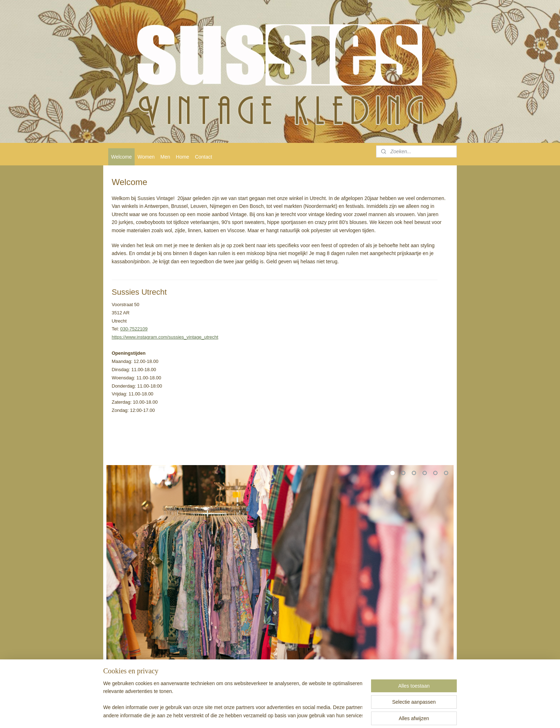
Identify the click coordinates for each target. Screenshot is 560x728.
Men (165, 157)
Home (182, 157)
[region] (233, 700)
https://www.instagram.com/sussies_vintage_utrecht (165, 337)
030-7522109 (134, 329)
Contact (204, 157)
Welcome (121, 157)
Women (146, 157)
